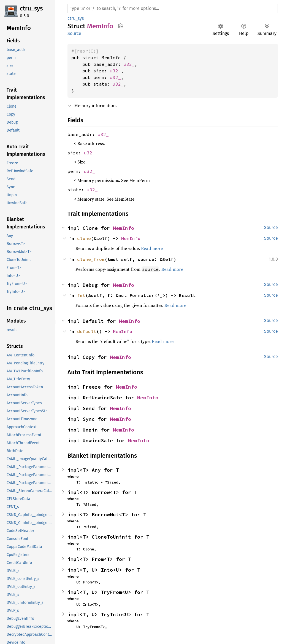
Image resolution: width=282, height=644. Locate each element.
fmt (81, 295)
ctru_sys (31, 8)
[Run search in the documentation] (173, 9)
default (87, 331)
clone (84, 238)
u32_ (129, 64)
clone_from (91, 259)
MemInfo (124, 228)
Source (74, 33)
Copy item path (120, 26)
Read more (152, 248)
